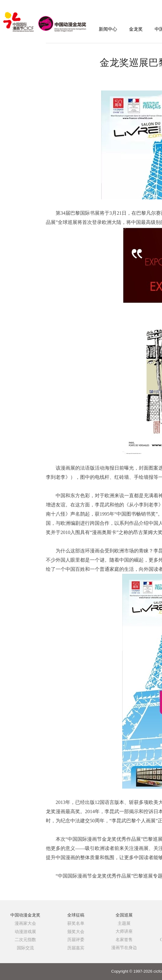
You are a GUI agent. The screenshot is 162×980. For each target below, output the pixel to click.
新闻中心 (108, 29)
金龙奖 (136, 29)
